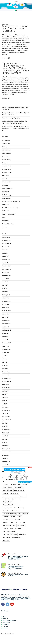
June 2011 (5, 458)
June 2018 (5, 282)
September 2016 (7, 330)
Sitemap (4, 628)
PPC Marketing (7, 525)
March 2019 (5, 256)
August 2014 (6, 391)
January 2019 (6, 263)
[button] (15, 11)
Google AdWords (7, 166)
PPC (24, 523)
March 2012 (5, 446)
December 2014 (6, 378)
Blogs (5, 487)
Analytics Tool (6, 144)
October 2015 (6, 346)
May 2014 (5, 401)
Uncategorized (6, 221)
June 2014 (5, 398)
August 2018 (6, 279)
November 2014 (6, 381)
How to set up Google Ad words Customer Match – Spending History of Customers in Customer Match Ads (16, 128)
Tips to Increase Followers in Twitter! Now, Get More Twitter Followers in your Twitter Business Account (16, 68)
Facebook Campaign (21, 496)
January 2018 (6, 298)
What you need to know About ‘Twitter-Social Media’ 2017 (15, 29)
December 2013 (6, 417)
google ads (17, 499)
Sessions (6, 528)
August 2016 (6, 333)
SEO (14, 525)
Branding (5, 147)
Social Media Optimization (9, 214)
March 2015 (5, 369)
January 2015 (6, 375)
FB (4, 499)
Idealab (19, 517)
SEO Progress (21, 525)
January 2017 (6, 317)
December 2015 (6, 343)
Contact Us (5, 624)
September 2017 (7, 311)
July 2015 (5, 356)
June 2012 (5, 436)
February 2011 (6, 462)
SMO (11, 528)
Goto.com (6, 517)
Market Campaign (7, 195)
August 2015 (6, 353)
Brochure (5, 626)
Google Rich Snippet (23, 514)
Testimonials (6, 622)
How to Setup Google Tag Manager (11, 118)
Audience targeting (22, 484)
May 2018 (5, 285)
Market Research (7, 198)
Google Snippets (7, 182)
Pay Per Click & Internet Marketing (11, 201)
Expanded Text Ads (19, 490)
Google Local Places (8, 172)
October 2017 (6, 308)
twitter (4, 217)
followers (9, 499)
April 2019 (5, 253)
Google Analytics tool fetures (11, 511)
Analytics (13, 484)
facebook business (8, 496)
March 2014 (5, 407)
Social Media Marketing (9, 531)
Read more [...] (6, 58)
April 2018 (5, 288)
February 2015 (6, 372)
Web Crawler (6, 537)
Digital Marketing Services (9, 620)
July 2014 (5, 394)
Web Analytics (22, 534)
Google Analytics (7, 169)
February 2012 (6, 449)
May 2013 (5, 423)
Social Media (6, 211)
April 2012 (5, 442)
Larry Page (18, 523)
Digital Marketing (7, 150)
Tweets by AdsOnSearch (8, 634)
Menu (16, 1)
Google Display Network (9, 514)
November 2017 (6, 305)
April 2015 (5, 365)
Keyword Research (7, 188)
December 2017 (6, 301)
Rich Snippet (6, 205)
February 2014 (6, 410)
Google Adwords (8, 502)
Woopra (4, 227)
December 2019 (6, 240)
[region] (16, 7)
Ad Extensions (6, 140)
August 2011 (6, 455)
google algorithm (8, 508)
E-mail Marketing (7, 160)
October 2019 (6, 247)
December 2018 (6, 266)
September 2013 (7, 420)
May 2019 (5, 250)
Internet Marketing (15, 520)
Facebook (5, 163)
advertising (6, 484)
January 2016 (6, 340)
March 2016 (5, 337)
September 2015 (7, 349)
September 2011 (7, 452)
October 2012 (6, 433)
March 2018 (5, 292)
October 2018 (6, 272)
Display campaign (7, 153)
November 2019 (6, 244)
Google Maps (6, 176)
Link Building (6, 192)
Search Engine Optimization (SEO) (11, 208)
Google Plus (6, 179)
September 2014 (7, 388)
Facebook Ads (14, 493)
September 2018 (7, 276)
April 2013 (5, 426)
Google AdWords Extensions (11, 505)
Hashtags (13, 517)
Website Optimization (8, 224)
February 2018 (6, 295)
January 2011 (6, 465)
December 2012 (6, 430)
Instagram (5, 185)
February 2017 (6, 314)
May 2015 (5, 362)
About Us (5, 619)
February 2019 (6, 260)
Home (4, 617)
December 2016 (6, 321)
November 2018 (6, 269)
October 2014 (6, 385)
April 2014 (5, 404)
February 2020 (6, 237)
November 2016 (6, 324)
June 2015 (5, 359)
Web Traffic (6, 540)
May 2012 (5, 439)
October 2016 (6, 327)
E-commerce (6, 156)
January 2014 (6, 414)
